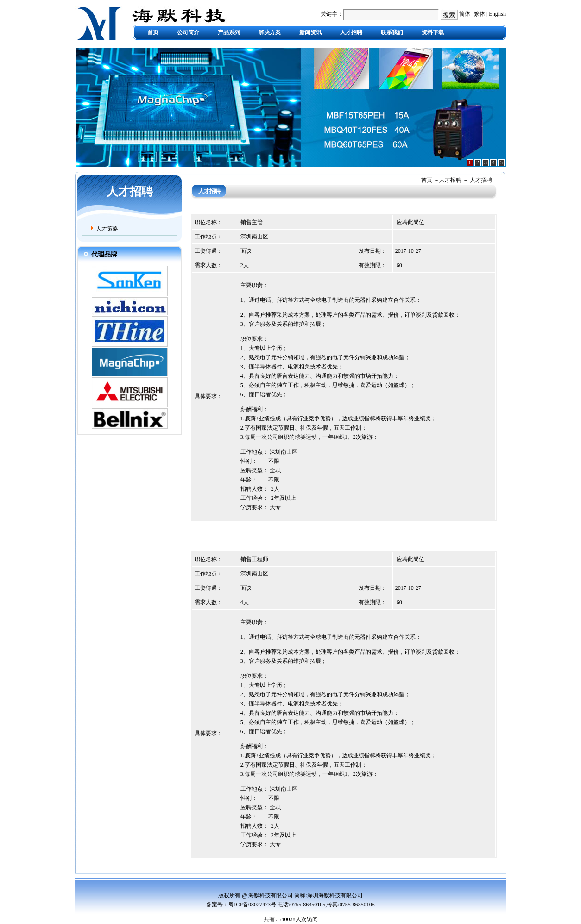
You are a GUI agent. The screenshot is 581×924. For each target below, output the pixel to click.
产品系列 (229, 32)
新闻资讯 (310, 32)
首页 (153, 32)
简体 (465, 14)
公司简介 (188, 32)
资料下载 (433, 32)
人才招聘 (351, 32)
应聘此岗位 (410, 222)
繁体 (480, 14)
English (497, 14)
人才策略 (107, 229)
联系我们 (392, 32)
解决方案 (270, 32)
